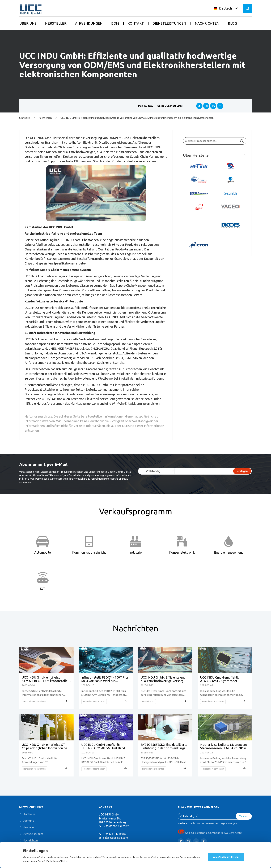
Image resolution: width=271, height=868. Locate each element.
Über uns (28, 821)
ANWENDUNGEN (89, 23)
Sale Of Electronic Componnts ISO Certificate (210, 833)
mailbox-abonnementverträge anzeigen (212, 823)
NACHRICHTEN (207, 23)
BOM (115, 23)
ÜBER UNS (28, 23)
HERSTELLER (56, 23)
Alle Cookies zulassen (226, 857)
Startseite (25, 118)
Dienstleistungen (33, 834)
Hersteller (29, 827)
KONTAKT (136, 23)
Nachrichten (45, 118)
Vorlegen (242, 471)
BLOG (232, 23)
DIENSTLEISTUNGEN (169, 23)
